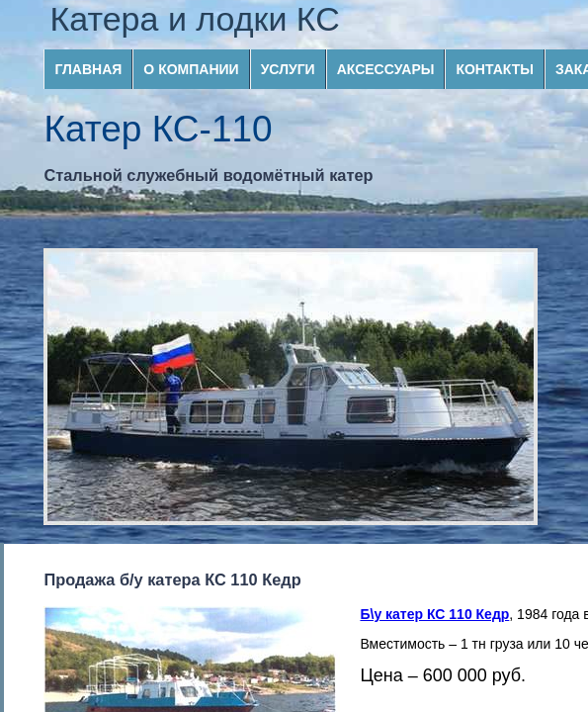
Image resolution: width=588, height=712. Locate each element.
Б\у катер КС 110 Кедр (434, 614)
